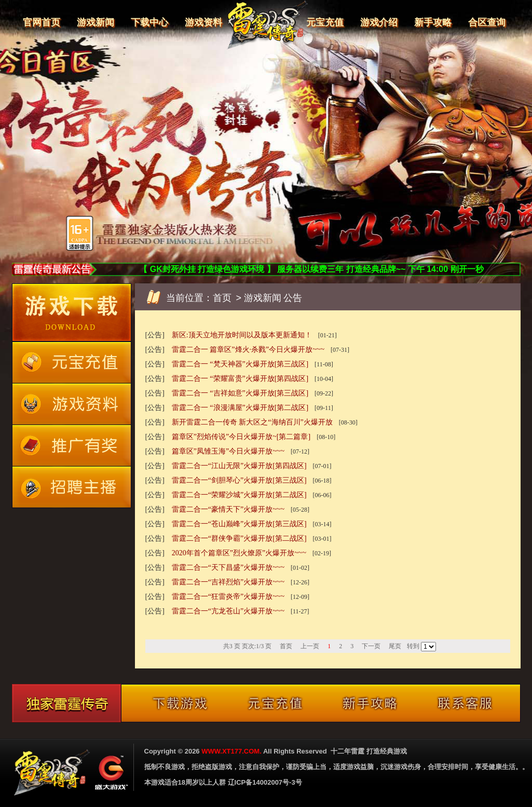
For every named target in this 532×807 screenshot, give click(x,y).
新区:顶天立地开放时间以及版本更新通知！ (242, 335)
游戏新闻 (96, 22)
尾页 (395, 646)
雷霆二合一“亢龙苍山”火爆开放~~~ (228, 611)
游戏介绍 (379, 22)
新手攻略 (433, 22)
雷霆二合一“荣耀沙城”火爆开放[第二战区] (239, 495)
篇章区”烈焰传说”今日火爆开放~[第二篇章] (241, 437)
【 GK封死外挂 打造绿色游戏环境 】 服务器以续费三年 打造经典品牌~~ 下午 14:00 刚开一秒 (311, 269)
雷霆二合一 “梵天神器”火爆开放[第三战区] (240, 364)
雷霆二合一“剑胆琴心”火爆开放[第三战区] (239, 480)
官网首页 (42, 22)
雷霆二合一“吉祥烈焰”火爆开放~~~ (228, 582)
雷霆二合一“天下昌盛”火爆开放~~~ (228, 567)
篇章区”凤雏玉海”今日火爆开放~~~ (228, 451)
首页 (222, 298)
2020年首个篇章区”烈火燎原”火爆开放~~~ (239, 553)
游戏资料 (203, 22)
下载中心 (149, 22)
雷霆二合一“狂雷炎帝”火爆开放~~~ (228, 597)
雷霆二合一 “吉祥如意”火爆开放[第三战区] (240, 393)
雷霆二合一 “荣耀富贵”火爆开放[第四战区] (240, 379)
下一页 (371, 646)
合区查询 (487, 22)
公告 (293, 298)
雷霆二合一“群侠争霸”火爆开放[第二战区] (239, 538)
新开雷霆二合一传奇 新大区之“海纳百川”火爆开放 (252, 422)
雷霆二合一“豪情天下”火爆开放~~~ (228, 509)
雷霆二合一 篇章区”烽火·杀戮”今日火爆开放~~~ (248, 350)
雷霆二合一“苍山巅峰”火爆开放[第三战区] (239, 524)
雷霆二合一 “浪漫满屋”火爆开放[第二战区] (240, 408)
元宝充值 (325, 22)
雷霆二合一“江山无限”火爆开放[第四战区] (239, 466)
